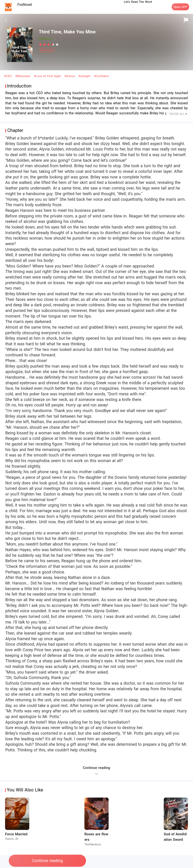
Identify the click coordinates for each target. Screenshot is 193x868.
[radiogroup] (49, 44)
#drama (70, 76)
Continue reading (47, 861)
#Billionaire (23, 76)
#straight (85, 76)
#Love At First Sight (48, 76)
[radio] (41, 44)
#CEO (8, 76)
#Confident (101, 76)
